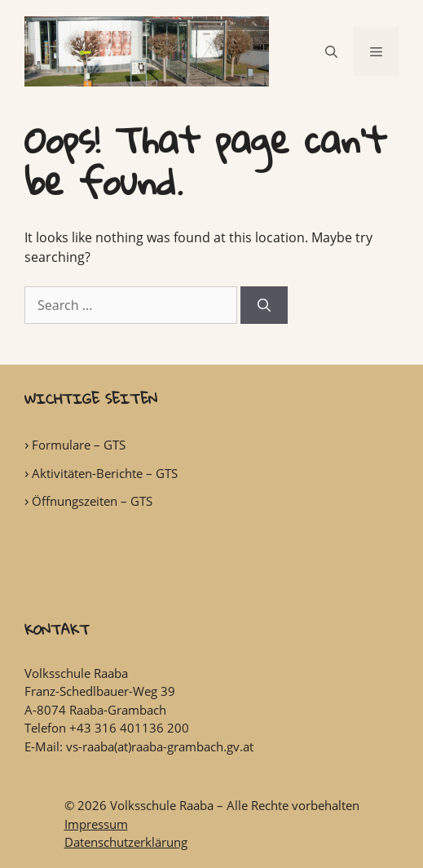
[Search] (264, 305)
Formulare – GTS (79, 445)
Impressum (96, 824)
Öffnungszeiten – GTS (92, 501)
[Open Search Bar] (331, 51)
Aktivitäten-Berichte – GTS (105, 473)
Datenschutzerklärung (126, 842)
